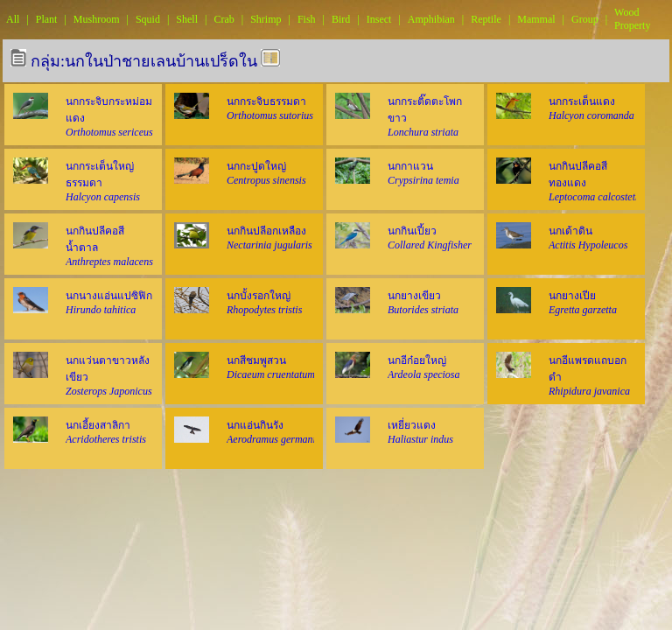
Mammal (536, 19)
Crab (224, 19)
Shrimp (266, 19)
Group (585, 19)
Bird (341, 19)
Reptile (486, 19)
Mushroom (97, 19)
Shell (187, 19)
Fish (307, 19)
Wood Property (632, 19)
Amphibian (431, 19)
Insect (379, 19)
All (13, 19)
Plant (47, 19)
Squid (148, 19)
